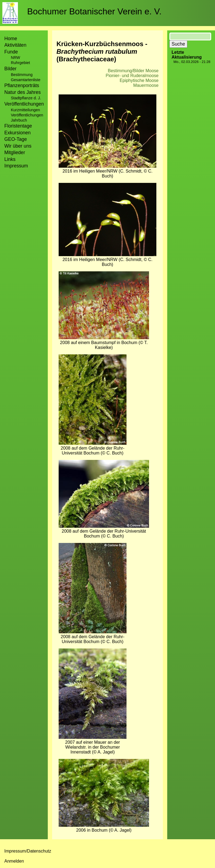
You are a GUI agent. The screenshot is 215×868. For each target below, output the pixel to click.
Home (11, 39)
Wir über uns (18, 146)
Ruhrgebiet (20, 63)
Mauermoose (146, 85)
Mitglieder (15, 152)
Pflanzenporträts (22, 85)
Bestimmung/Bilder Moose (133, 71)
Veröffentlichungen (27, 115)
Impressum (16, 166)
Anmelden (14, 861)
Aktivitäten (15, 45)
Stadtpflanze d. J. (26, 98)
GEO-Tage (16, 139)
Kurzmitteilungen (25, 110)
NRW (15, 58)
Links (10, 159)
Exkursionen (18, 133)
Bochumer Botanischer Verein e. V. (94, 11)
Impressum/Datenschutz (28, 851)
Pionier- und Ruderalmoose (132, 76)
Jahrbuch (19, 120)
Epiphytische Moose (139, 80)
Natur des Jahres (23, 92)
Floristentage (18, 126)
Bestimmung (22, 75)
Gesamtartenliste (26, 80)
